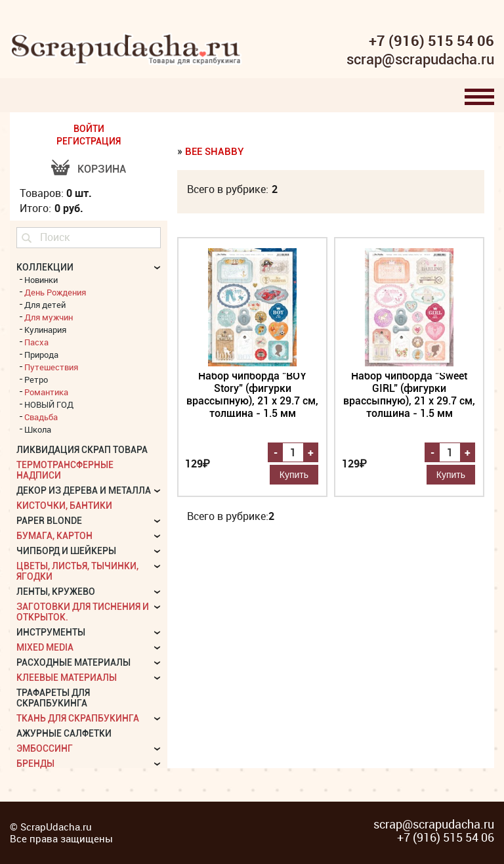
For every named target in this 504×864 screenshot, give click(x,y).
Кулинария (45, 330)
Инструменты (51, 632)
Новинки (41, 280)
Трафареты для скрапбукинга (53, 698)
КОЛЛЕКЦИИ (45, 267)
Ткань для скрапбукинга (78, 718)
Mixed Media (45, 647)
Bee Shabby (215, 152)
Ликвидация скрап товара (82, 450)
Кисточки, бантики (64, 506)
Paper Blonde (49, 521)
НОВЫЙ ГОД (49, 404)
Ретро (36, 379)
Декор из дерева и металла (84, 490)
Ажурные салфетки (64, 733)
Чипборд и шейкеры (66, 551)
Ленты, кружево (56, 592)
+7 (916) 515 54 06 (431, 41)
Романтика (46, 392)
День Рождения (55, 292)
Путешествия (51, 367)
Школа (38, 429)
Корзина (102, 169)
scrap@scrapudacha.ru (420, 60)
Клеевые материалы (67, 678)
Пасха (36, 342)
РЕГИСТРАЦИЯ (89, 141)
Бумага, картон (54, 536)
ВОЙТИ (89, 129)
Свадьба (41, 417)
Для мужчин (49, 317)
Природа (41, 355)
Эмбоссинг (45, 748)
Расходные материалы (73, 662)
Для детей (45, 305)
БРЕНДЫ (35, 764)
